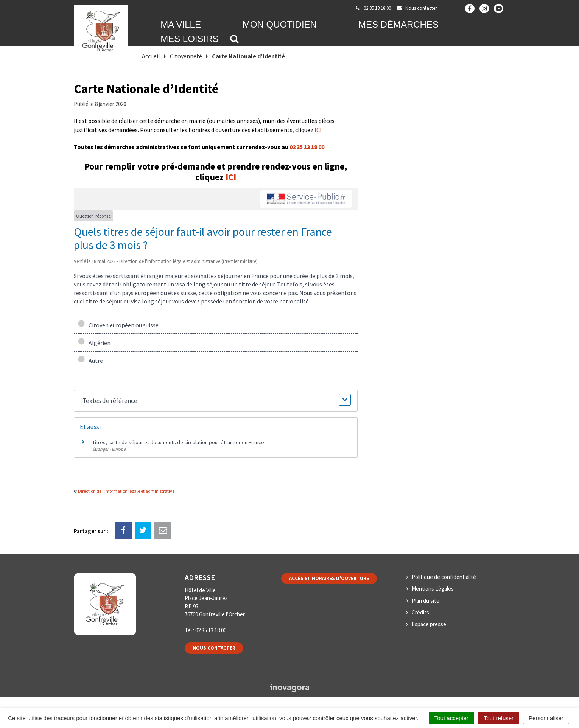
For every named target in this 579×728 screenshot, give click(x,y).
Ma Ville (181, 24)
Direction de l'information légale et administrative (126, 491)
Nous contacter (214, 648)
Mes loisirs (189, 39)
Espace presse (429, 624)
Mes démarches (398, 24)
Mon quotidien (280, 24)
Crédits (420, 612)
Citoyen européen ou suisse (118, 325)
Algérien (94, 343)
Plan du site (426, 601)
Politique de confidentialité (444, 577)
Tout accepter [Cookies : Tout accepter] (451, 718)
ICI (318, 130)
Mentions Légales (433, 589)
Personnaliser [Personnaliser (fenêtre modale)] (546, 718)
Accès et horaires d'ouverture (329, 578)
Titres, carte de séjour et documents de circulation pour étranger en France (178, 442)
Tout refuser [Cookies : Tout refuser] (499, 718)
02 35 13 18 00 (307, 147)
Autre (90, 361)
